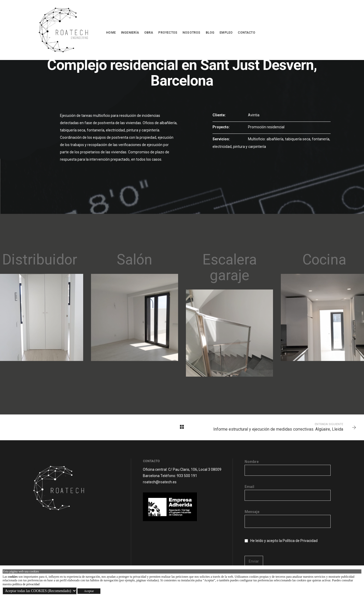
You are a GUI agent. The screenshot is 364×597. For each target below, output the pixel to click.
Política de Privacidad (300, 541)
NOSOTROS (191, 33)
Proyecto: (221, 127)
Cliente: (219, 115)
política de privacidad (26, 584)
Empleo (226, 33)
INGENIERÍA (130, 33)
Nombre (288, 466)
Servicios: (221, 139)
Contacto (246, 33)
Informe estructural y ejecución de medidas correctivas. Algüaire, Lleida (278, 429)
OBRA (149, 33)
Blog (210, 33)
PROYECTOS (168, 33)
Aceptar (89, 591)
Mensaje (288, 519)
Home (111, 33)
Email (288, 491)
